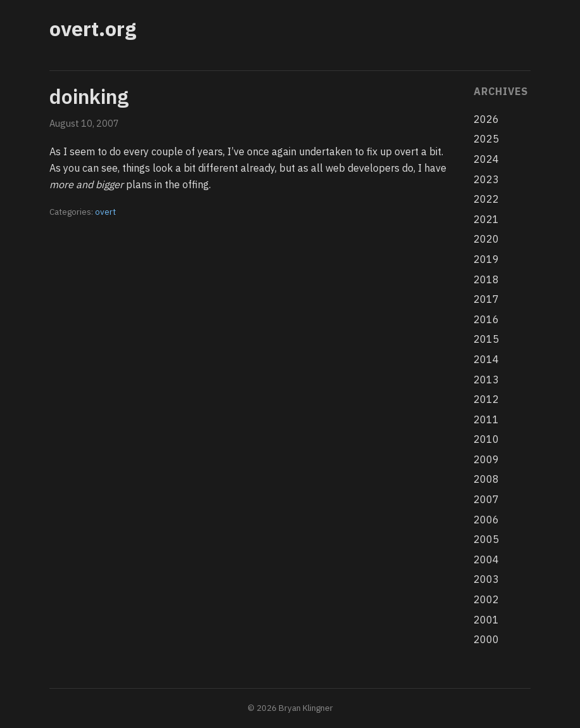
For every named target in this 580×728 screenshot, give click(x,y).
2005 (486, 539)
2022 (486, 199)
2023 (486, 179)
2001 (486, 620)
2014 (486, 359)
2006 (486, 520)
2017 (486, 299)
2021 (486, 219)
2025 (486, 139)
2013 (486, 380)
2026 (486, 119)
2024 (486, 159)
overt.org (93, 29)
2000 (486, 639)
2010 (486, 439)
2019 (486, 259)
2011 (486, 419)
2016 (486, 319)
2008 (486, 479)
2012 (486, 399)
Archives (501, 91)
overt (105, 212)
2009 (486, 459)
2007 (486, 499)
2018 (486, 279)
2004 (486, 559)
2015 (486, 339)
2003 (486, 579)
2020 (486, 239)
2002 (486, 599)
